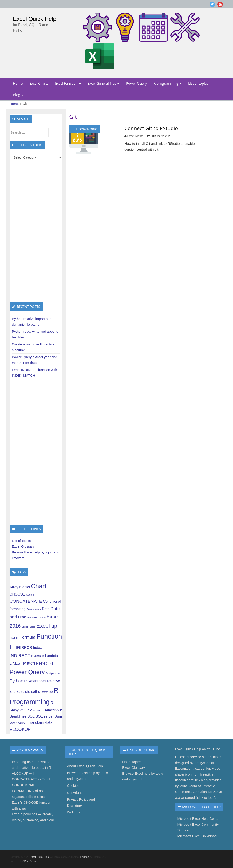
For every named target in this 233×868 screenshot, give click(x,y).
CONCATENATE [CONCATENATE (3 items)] (26, 601)
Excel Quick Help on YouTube (198, 749)
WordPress (30, 861)
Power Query (136, 83)
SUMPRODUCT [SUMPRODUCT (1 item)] (18, 723)
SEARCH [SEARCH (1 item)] (38, 711)
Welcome (74, 812)
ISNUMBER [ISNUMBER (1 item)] (38, 656)
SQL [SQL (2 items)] (31, 716)
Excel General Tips (103, 83)
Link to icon (205, 798)
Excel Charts (39, 83)
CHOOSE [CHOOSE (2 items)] (17, 594)
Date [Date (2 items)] (46, 609)
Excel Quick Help (35, 19)
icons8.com (188, 786)
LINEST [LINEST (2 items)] (16, 663)
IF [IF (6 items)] (12, 647)
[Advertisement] (36, 232)
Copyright (74, 793)
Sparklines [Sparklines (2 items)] (18, 716)
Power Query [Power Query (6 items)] (27, 672)
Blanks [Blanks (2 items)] (25, 587)
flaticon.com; (185, 768)
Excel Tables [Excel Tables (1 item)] (28, 627)
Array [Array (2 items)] (14, 587)
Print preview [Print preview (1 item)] (53, 673)
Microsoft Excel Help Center (199, 819)
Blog (18, 95)
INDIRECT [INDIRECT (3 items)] (20, 656)
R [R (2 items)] (25, 681)
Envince (85, 857)
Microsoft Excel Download (197, 836)
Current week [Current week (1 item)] (34, 609)
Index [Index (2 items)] (37, 648)
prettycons (202, 763)
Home (18, 83)
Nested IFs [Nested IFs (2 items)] (45, 663)
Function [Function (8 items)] (49, 636)
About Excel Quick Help (85, 766)
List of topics (198, 83)
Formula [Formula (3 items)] (27, 637)
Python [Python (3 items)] (16, 681)
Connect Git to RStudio (151, 128)
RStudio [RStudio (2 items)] (26, 710)
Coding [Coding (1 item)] (30, 595)
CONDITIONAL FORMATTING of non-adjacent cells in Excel (29, 791)
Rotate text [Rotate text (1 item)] (47, 692)
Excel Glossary (23, 546)
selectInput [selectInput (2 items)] (53, 710)
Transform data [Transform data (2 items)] (40, 722)
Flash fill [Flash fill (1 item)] (14, 638)
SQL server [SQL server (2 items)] (44, 716)
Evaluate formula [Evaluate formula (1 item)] (36, 617)
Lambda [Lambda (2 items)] (52, 656)
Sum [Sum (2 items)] (58, 716)
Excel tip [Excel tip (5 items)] (47, 626)
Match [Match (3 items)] (29, 663)
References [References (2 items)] (37, 681)
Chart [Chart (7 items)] (39, 586)
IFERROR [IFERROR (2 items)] (24, 648)
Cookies (73, 786)
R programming (167, 83)
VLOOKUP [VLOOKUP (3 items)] (20, 729)
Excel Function (68, 83)
